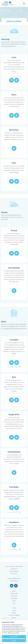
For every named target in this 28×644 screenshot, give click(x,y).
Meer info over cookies (13, 633)
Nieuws (14, 601)
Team (14, 603)
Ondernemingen (14, 594)
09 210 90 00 (14, 574)
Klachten (14, 618)
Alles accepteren (14, 637)
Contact (14, 610)
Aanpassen (14, 641)
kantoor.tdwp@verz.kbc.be (14, 578)
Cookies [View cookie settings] (14, 613)
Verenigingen (14, 598)
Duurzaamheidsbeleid (14, 615)
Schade (14, 608)
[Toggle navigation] (24, 3)
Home (14, 591)
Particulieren (14, 596)
